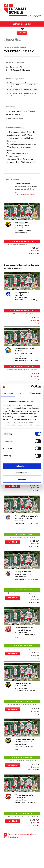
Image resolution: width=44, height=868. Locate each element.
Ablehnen (22, 480)
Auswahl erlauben (22, 473)
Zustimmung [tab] (8, 393)
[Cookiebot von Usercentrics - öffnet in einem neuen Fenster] (31, 387)
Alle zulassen (22, 466)
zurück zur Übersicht (14, 41)
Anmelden (22, 33)
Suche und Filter (12, 39)
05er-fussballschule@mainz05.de (26, 195)
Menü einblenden (22, 24)
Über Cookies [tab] (36, 393)
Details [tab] (22, 393)
